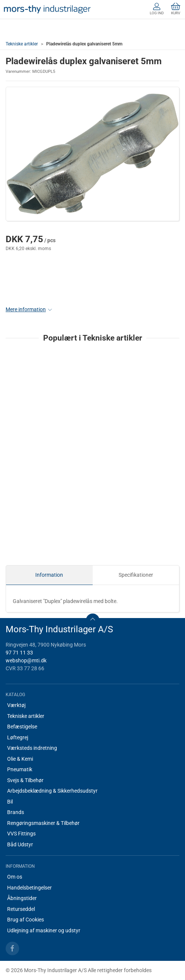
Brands (16, 812)
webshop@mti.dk (26, 660)
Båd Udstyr (20, 844)
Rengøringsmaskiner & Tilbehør (43, 823)
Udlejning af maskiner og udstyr (44, 930)
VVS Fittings (21, 834)
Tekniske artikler (22, 44)
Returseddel (21, 909)
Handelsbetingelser (29, 888)
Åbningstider (22, 898)
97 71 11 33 (19, 653)
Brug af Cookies (26, 920)
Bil (10, 802)
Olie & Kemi (20, 759)
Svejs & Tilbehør (25, 780)
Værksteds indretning (32, 748)
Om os (15, 877)
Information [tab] (49, 575)
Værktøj (16, 705)
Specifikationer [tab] (136, 575)
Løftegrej (18, 737)
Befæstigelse (22, 727)
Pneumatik (20, 769)
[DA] (47, 9)
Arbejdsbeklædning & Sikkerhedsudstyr (52, 791)
